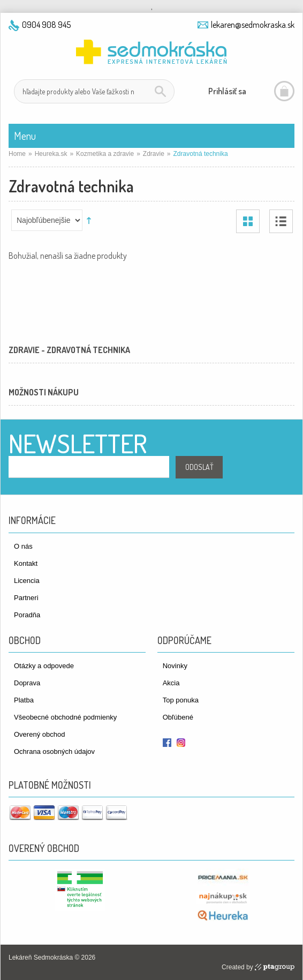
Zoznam (281, 221)
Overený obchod (39, 734)
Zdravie (154, 154)
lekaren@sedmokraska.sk (253, 25)
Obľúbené (178, 717)
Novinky (175, 666)
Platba (24, 700)
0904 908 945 (46, 25)
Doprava (27, 683)
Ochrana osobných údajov (54, 751)
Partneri (26, 598)
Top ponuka (181, 700)
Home (17, 154)
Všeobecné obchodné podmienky (65, 717)
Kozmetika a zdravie (105, 154)
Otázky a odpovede (44, 666)
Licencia (27, 581)
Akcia (171, 683)
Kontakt (26, 563)
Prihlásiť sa (227, 91)
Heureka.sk (51, 154)
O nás (23, 546)
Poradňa (27, 615)
